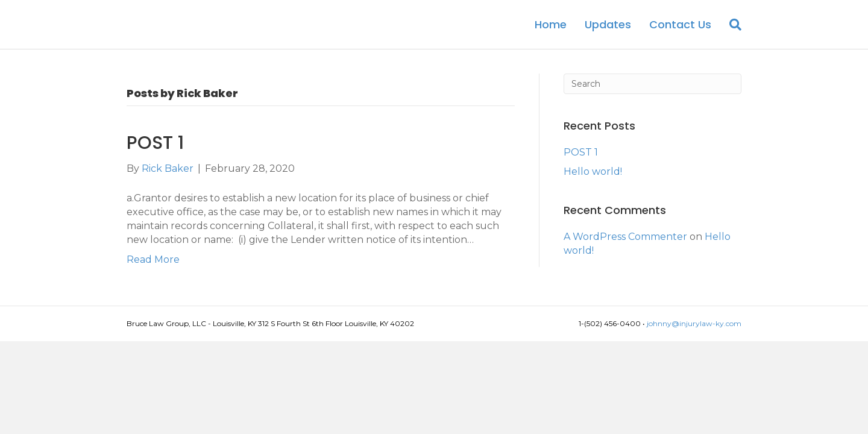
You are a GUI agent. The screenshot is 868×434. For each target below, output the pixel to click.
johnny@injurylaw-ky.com (694, 334)
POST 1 (155, 154)
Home (551, 30)
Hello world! (593, 182)
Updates (608, 30)
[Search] (731, 30)
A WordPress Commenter (625, 247)
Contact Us (680, 30)
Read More (153, 270)
